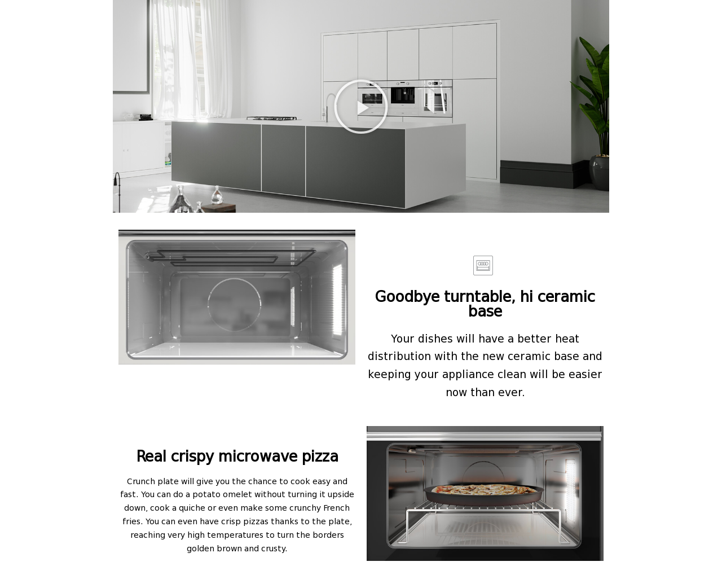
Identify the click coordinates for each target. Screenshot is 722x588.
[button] (361, 107)
